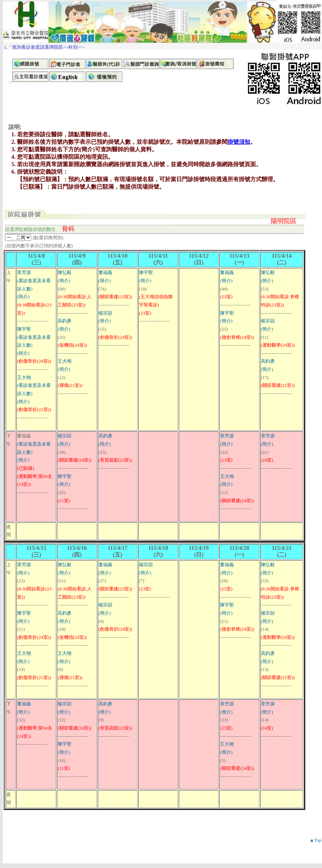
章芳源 (24, 272)
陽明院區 (284, 221)
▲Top (315, 840)
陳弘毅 (65, 272)
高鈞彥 (65, 321)
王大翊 (24, 377)
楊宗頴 (105, 313)
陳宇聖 (24, 329)
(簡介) (23, 297)
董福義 (105, 272)
